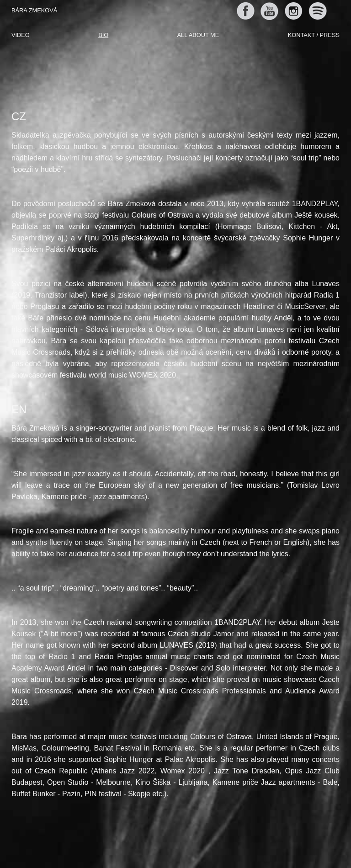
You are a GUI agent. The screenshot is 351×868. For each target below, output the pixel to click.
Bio (103, 35)
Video (21, 35)
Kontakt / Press (314, 35)
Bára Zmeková (34, 10)
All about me (198, 35)
